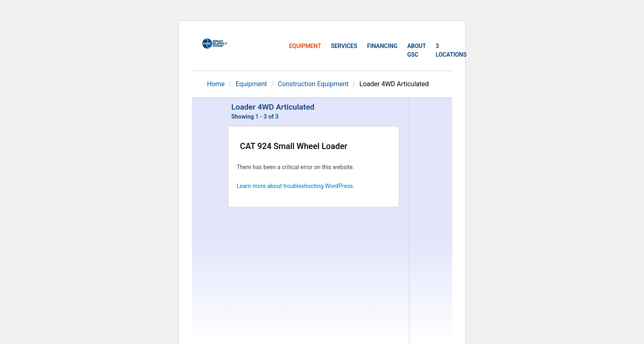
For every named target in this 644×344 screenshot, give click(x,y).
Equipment (305, 46)
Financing (382, 46)
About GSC (416, 50)
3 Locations (451, 50)
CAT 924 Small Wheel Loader (293, 146)
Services (344, 46)
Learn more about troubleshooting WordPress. (296, 186)
